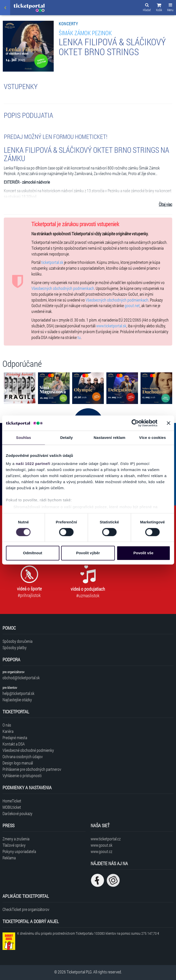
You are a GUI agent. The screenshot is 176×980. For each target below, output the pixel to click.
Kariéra (8, 731)
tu (79, 337)
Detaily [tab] (67, 438)
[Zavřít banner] (168, 423)
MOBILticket (12, 807)
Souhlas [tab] (23, 438)
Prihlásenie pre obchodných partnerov (32, 769)
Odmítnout (33, 553)
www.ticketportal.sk (111, 326)
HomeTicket (12, 801)
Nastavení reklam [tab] (110, 438)
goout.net (132, 305)
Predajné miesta (15, 738)
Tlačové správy (14, 845)
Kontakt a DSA (14, 744)
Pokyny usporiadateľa (19, 851)
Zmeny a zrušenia (16, 839)
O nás (7, 725)
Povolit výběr (88, 553)
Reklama (9, 858)
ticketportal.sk (52, 262)
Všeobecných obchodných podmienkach (63, 288)
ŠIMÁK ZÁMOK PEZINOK (85, 33)
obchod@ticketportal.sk (21, 678)
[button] (159, 8)
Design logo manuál (18, 763)
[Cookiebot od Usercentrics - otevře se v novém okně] (135, 423)
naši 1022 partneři (33, 464)
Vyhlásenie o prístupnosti (22, 775)
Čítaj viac (165, 204)
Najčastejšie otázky (17, 700)
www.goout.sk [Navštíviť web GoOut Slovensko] (102, 845)
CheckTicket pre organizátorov (26, 909)
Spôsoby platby (15, 647)
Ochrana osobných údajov (23, 757)
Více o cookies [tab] (152, 438)
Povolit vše (143, 553)
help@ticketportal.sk (18, 693)
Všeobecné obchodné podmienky (28, 750)
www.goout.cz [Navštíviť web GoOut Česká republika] (101, 851)
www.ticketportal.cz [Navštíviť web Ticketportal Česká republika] (106, 839)
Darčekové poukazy (17, 813)
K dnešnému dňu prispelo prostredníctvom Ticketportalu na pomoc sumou (88, 933)
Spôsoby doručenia (17, 641)
